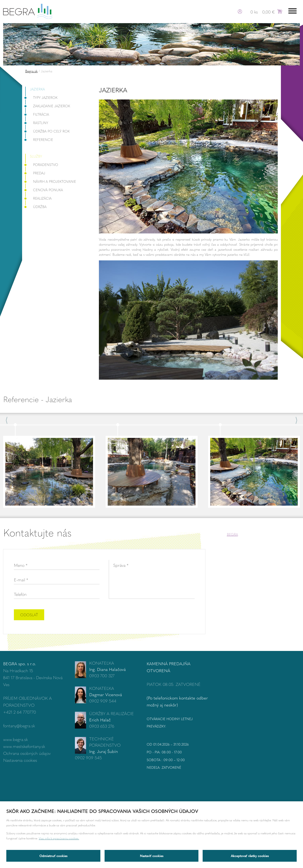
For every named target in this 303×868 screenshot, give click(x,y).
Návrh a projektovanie (51, 181)
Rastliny (37, 123)
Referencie (39, 140)
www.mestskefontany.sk (24, 746)
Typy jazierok (41, 97)
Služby (36, 156)
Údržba (36, 207)
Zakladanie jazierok (48, 106)
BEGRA (232, 534)
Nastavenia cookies (20, 760)
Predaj (35, 173)
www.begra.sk (15, 739)
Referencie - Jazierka (38, 399)
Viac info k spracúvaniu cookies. (59, 838)
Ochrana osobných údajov (27, 753)
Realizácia (38, 198)
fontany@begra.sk (19, 726)
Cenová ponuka (44, 190)
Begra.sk (31, 71)
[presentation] (163, 615)
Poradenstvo (42, 165)
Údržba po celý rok (47, 131)
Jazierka (37, 89)
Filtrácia (37, 114)
